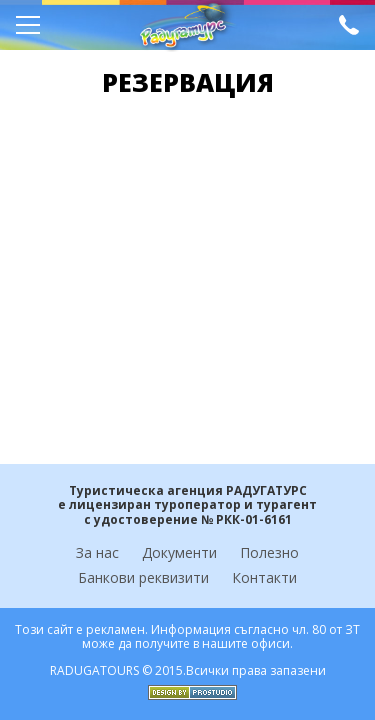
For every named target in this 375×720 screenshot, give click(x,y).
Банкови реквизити (143, 577)
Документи (179, 552)
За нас (97, 552)
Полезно (269, 552)
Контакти (264, 577)
